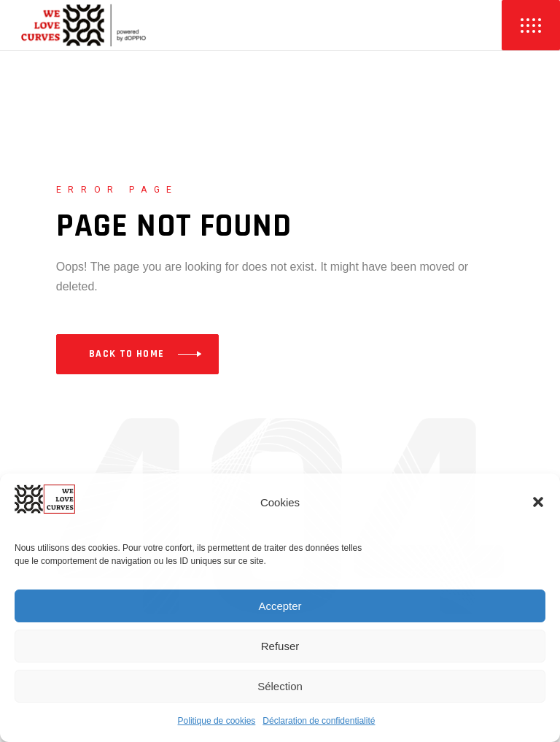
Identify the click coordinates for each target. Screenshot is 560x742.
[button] (538, 502)
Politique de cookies (217, 721)
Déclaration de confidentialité (319, 721)
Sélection (280, 686)
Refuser (280, 646)
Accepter (280, 606)
